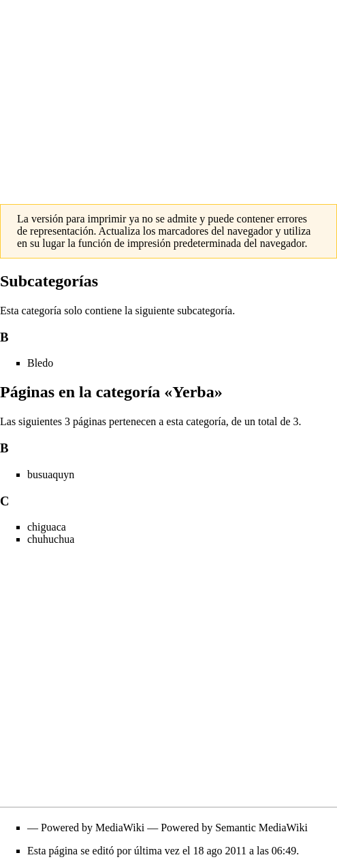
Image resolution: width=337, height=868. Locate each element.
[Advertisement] (168, 95)
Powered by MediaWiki (93, 828)
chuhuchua (51, 539)
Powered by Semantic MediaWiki (234, 828)
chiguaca (47, 527)
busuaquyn (51, 474)
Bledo (40, 363)
